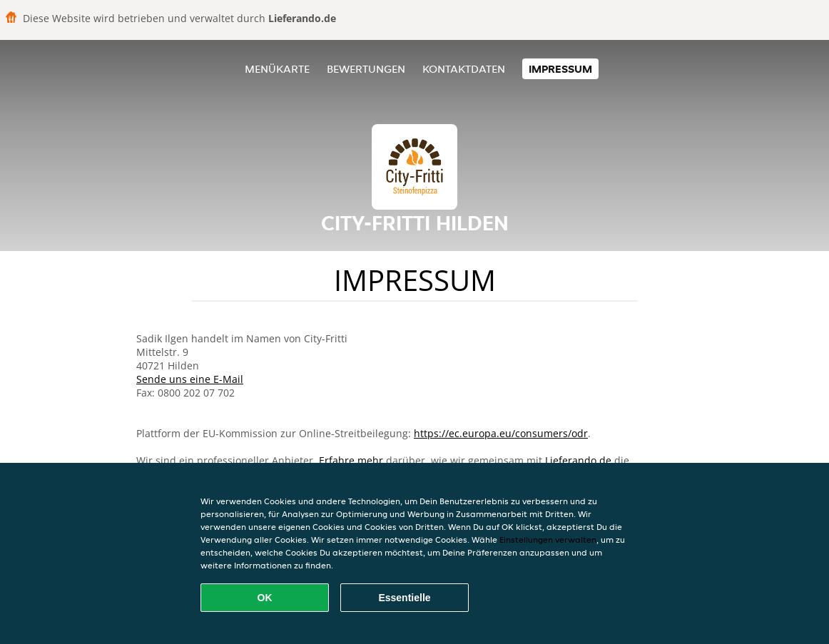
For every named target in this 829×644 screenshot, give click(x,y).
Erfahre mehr (351, 460)
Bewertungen (366, 69)
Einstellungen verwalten (548, 540)
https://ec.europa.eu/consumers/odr (501, 433)
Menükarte (277, 69)
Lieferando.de (578, 460)
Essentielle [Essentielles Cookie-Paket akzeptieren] (404, 598)
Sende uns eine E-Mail (190, 379)
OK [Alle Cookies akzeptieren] (265, 598)
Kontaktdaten (464, 69)
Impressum (560, 69)
